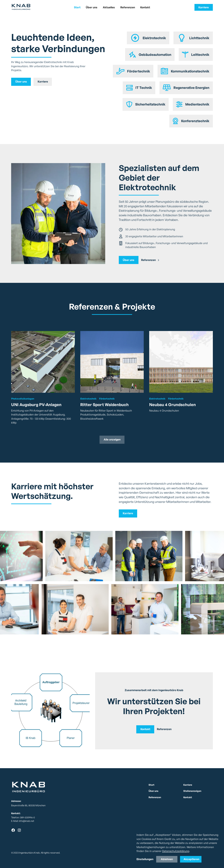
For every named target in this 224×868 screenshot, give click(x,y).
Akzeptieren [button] (191, 859)
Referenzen (128, 7)
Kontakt (145, 7)
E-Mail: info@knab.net (23, 821)
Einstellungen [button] (145, 859)
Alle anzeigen (112, 439)
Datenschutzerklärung (176, 851)
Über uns (92, 7)
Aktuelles (109, 7)
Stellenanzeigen (192, 791)
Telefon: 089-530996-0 (23, 817)
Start (77, 7)
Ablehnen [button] (167, 859)
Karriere (204, 7)
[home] (32, 7)
